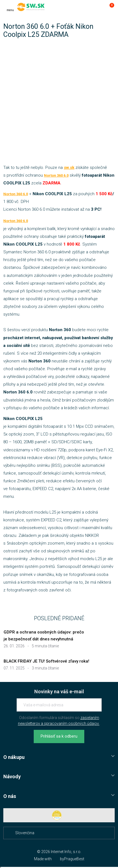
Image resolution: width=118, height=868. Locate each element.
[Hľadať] (87, 7)
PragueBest (74, 859)
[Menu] (10, 7)
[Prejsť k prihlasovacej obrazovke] (98, 7)
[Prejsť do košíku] (109, 7)
